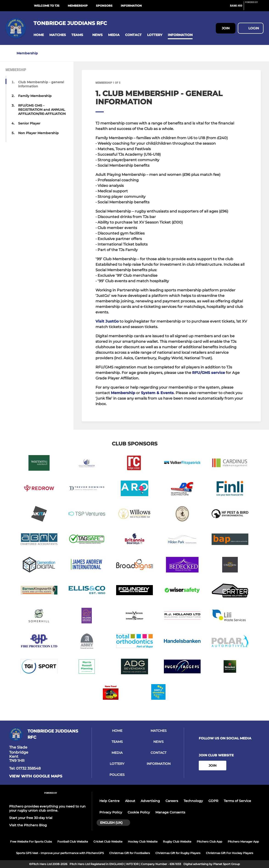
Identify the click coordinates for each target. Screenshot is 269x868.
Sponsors (104, 6)
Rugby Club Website (177, 842)
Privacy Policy (111, 812)
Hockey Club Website (143, 842)
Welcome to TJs (47, 6)
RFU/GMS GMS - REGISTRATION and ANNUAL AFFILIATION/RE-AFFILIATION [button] (42, 110)
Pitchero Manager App (243, 842)
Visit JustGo (107, 321)
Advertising (150, 801)
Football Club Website (73, 842)
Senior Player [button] (29, 123)
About (130, 801)
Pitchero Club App (209, 842)
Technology (193, 801)
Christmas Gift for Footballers (130, 853)
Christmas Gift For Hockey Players (230, 853)
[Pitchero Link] (254, 8)
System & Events (157, 393)
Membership (78, 6)
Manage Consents (170, 812)
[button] (39, 35)
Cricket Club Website (108, 842)
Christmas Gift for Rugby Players (178, 853)
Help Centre (109, 801)
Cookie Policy (139, 812)
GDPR (213, 801)
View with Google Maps (36, 776)
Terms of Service (237, 801)
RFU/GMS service (209, 373)
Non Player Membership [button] (38, 133)
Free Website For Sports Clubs (31, 842)
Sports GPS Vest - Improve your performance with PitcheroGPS (60, 853)
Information (131, 6)
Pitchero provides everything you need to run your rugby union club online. (47, 808)
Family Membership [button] (35, 96)
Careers (172, 801)
